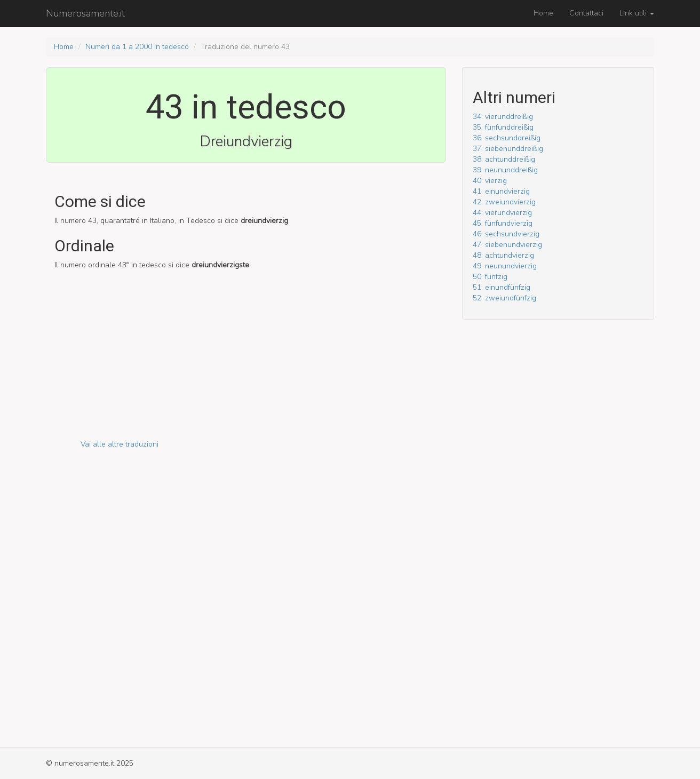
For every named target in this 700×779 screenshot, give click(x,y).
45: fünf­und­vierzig (503, 223)
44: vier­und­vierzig (502, 213)
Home (543, 13)
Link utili (637, 13)
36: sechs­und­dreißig (507, 138)
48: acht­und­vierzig (503, 255)
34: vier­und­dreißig (503, 117)
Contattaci (586, 13)
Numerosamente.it (85, 13)
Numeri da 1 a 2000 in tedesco (137, 47)
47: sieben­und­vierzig (507, 245)
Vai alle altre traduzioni (120, 444)
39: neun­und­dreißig (505, 170)
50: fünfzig (490, 277)
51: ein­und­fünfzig (502, 287)
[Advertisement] (246, 364)
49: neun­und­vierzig (505, 266)
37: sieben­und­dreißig (508, 149)
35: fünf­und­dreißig (503, 127)
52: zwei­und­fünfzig (504, 298)
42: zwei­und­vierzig (504, 202)
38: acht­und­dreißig (504, 159)
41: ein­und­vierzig (501, 191)
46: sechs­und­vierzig (506, 234)
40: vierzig (490, 181)
